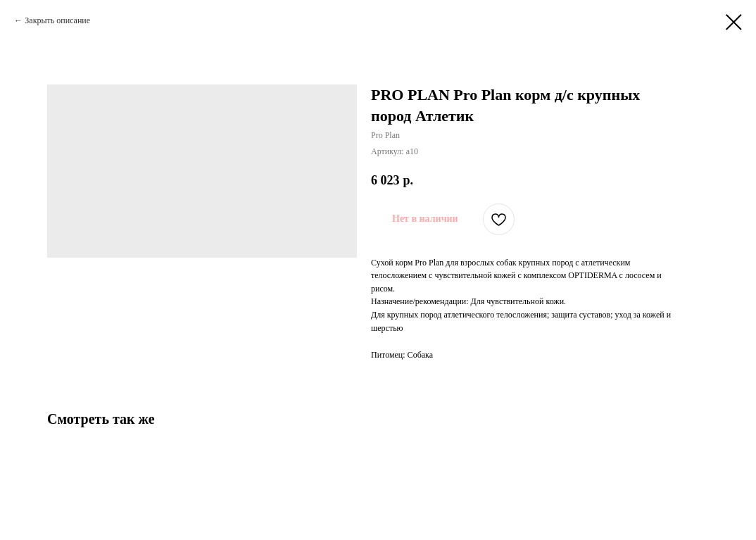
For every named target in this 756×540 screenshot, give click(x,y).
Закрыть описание (57, 20)
